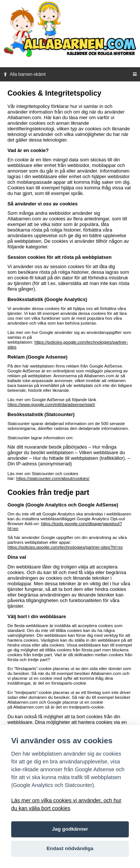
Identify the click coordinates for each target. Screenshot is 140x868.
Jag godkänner (70, 829)
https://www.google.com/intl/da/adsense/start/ (51, 404)
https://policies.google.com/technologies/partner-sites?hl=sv (65, 547)
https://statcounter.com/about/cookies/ (53, 478)
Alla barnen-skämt (24, 74)
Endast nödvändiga (70, 848)
